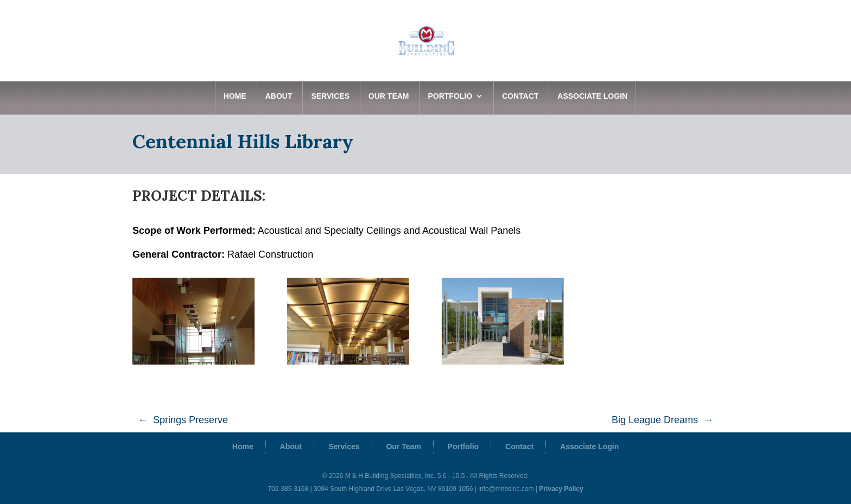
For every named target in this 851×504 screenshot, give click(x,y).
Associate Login (592, 96)
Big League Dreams (655, 420)
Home (235, 96)
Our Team (389, 96)
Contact (520, 96)
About (279, 96)
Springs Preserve (190, 420)
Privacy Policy (561, 489)
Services (330, 96)
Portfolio (450, 96)
